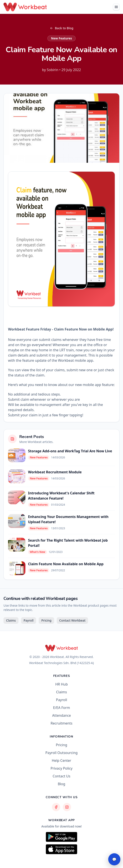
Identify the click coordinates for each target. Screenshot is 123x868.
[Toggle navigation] (116, 7)
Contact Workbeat (72, 620)
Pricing (46, 620)
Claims (11, 620)
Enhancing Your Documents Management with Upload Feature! (68, 519)
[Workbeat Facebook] (56, 807)
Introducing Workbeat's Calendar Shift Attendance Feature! (61, 496)
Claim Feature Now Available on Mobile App (66, 564)
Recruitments (61, 723)
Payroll (29, 620)
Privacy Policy (62, 768)
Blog (61, 784)
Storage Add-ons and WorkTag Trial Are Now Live (70, 451)
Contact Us (61, 776)
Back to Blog (62, 28)
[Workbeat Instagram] (67, 807)
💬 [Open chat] (114, 859)
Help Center (61, 761)
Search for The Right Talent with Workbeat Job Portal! (68, 543)
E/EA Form (61, 708)
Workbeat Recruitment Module (55, 472)
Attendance (61, 715)
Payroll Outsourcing (61, 753)
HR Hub (61, 684)
